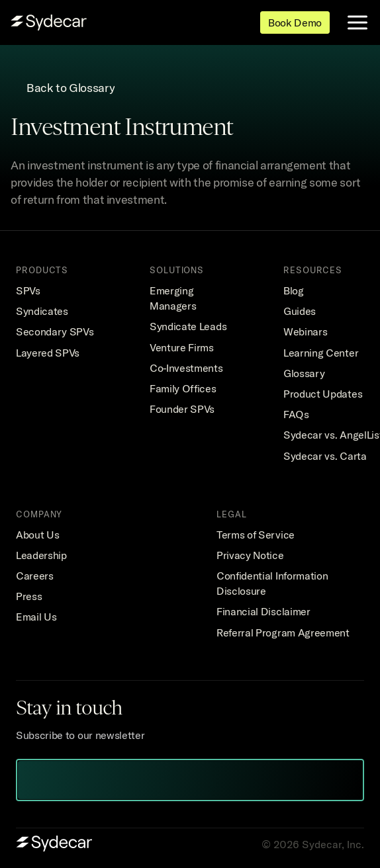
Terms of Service (256, 535)
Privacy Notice (250, 555)
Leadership (41, 555)
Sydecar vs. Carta (325, 456)
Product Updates (323, 394)
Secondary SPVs (55, 331)
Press (29, 596)
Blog (294, 290)
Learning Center (321, 353)
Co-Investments (186, 368)
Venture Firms (182, 347)
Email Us (36, 617)
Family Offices (183, 388)
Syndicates (42, 311)
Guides (300, 311)
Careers (35, 576)
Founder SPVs (182, 409)
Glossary (304, 373)
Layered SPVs (48, 353)
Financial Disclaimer (263, 611)
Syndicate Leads (188, 326)
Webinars (305, 331)
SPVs (28, 290)
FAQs (296, 414)
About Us (37, 535)
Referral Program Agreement (283, 632)
